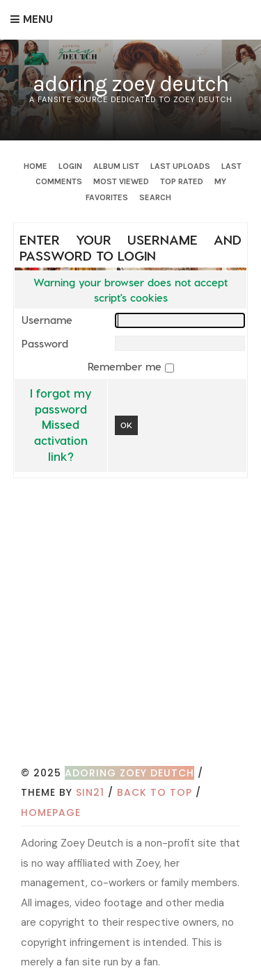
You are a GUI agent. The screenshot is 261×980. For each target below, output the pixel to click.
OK (126, 425)
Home (35, 166)
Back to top (155, 792)
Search (155, 197)
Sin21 (90, 792)
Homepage (51, 812)
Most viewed (121, 181)
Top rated (182, 181)
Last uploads (180, 166)
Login (70, 166)
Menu (38, 19)
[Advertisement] (130, 626)
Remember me (126, 366)
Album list (116, 166)
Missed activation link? (61, 440)
